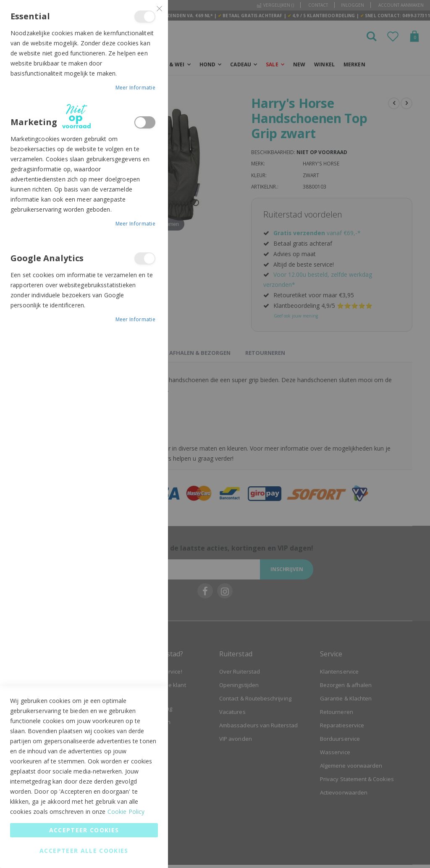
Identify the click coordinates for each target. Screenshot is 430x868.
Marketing (145, 122)
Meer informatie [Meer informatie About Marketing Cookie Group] (136, 224)
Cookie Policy (126, 812)
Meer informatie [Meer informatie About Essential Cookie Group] (136, 88)
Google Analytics (145, 258)
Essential (145, 17)
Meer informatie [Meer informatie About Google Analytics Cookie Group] (136, 319)
